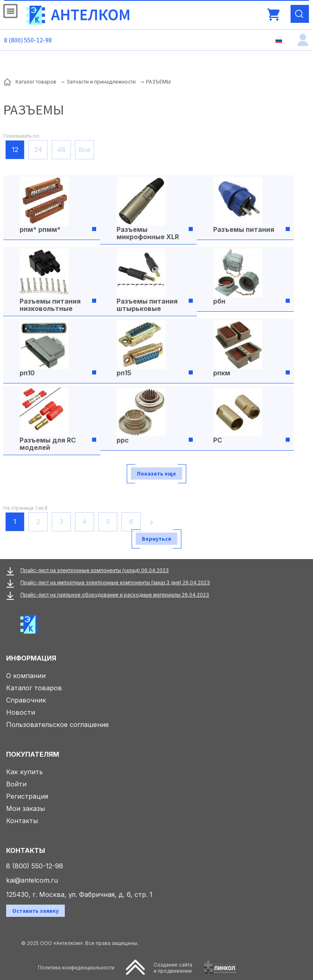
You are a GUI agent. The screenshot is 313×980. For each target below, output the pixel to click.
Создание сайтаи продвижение (173, 968)
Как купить (24, 772)
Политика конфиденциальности (76, 968)
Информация (31, 658)
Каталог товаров (34, 688)
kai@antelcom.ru (32, 880)
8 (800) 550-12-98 (28, 40)
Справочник (26, 700)
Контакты (22, 821)
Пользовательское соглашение (57, 725)
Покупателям (33, 754)
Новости (21, 712)
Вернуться (156, 539)
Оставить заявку (35, 911)
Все (85, 150)
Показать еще (156, 473)
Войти (16, 784)
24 (38, 150)
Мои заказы (25, 808)
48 (61, 150)
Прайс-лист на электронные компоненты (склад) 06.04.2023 (95, 570)
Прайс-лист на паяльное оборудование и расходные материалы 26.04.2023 (115, 595)
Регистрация (27, 796)
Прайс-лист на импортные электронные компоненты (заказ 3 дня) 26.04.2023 (115, 582)
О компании (26, 676)
